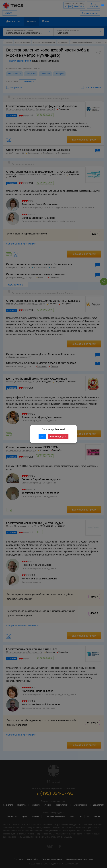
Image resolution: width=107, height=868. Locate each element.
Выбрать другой (58, 436)
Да (42, 436)
